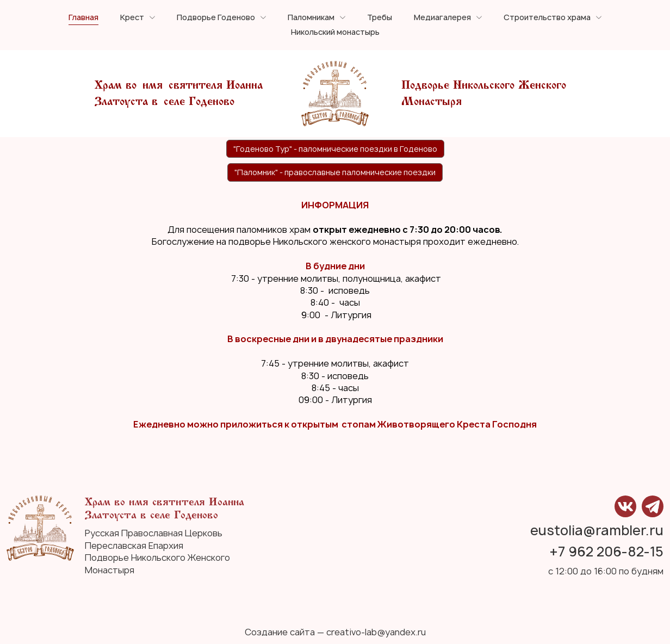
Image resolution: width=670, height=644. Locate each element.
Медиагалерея (442, 18)
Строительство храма (547, 18)
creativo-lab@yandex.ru (376, 632)
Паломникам (311, 18)
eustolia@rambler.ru (597, 531)
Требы (380, 18)
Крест (132, 18)
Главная (83, 18)
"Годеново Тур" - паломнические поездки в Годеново (335, 149)
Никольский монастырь (335, 32)
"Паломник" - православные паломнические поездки (335, 172)
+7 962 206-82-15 (607, 552)
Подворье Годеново (216, 18)
